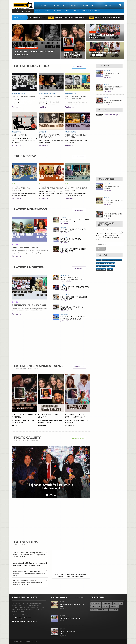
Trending (52, 18)
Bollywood (64, 237)
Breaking (15, 244)
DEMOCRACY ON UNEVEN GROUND (23, 97)
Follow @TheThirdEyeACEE (113, 115)
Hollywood (64, 247)
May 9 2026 (64, 233)
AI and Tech (16, 184)
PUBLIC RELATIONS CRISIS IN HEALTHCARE (29, 305)
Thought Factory (71, 94)
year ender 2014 (96, 604)
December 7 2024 (66, 281)
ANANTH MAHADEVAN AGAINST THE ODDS (49, 98)
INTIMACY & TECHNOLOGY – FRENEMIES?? (22, 189)
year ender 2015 (107, 604)
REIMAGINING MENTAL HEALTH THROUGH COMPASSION (76, 98)
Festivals (92, 18)
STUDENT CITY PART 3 (20, 135)
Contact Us (106, 5)
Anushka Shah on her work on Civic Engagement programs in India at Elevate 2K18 (29, 573)
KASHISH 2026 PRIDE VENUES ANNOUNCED (108, 18)
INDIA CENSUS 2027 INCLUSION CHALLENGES (74, 298)
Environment (64, 315)
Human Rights (65, 275)
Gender (63, 285)
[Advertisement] (51, 343)
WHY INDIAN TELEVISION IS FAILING (51, 188)
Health (62, 305)
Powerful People (70, 132)
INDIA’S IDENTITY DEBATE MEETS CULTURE (75, 288)
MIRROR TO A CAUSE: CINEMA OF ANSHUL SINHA (76, 136)
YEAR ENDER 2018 (118, 604)
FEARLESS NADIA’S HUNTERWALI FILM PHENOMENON (49, 136)
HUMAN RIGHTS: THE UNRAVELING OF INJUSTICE (72, 278)
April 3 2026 (64, 291)
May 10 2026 (64, 223)
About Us (84, 11)
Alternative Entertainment (47, 94)
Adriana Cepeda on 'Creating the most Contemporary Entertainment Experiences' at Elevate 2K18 (30, 555)
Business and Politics (19, 94)
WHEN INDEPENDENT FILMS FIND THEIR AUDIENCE (76, 189)
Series (98, 260)
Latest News (42, 5)
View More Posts (79, 67)
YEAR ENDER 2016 (101, 269)
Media (113, 263)
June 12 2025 (64, 321)
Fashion (110, 269)
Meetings (106, 607)
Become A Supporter (94, 11)
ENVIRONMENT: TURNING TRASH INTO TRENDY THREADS (75, 318)
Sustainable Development (68, 295)
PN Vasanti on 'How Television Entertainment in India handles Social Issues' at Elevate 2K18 (28, 583)
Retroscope (42, 132)
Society (111, 266)
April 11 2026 (64, 311)
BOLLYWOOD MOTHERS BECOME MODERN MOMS (69, 18)
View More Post (79, 367)
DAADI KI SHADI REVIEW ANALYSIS (33, 18)
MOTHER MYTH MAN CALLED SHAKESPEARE (73, 250)
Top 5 (98, 263)
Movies (67, 184)
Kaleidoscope (16, 132)
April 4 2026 (64, 301)
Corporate (76, 11)
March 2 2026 (65, 253)
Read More (17, 107)
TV (39, 184)
